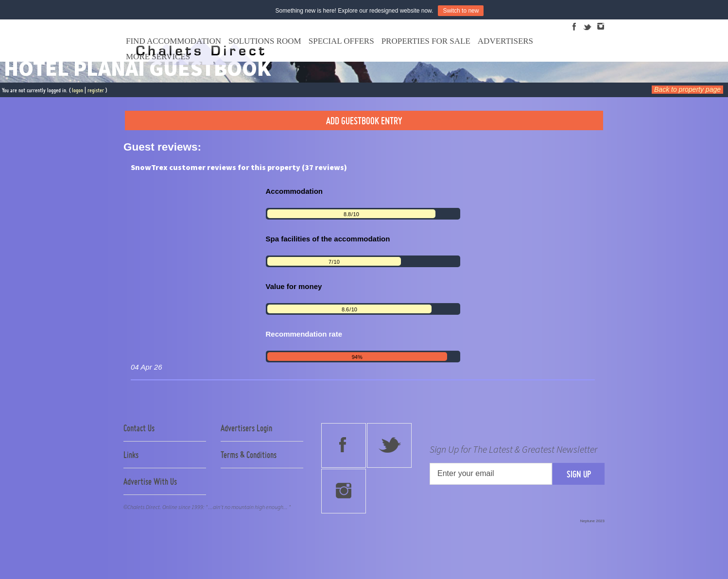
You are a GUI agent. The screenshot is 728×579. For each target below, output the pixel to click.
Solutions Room (265, 41)
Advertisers (505, 41)
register (96, 90)
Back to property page (687, 89)
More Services (158, 57)
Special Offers (341, 41)
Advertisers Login (246, 428)
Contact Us (139, 428)
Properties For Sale (426, 41)
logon (78, 90)
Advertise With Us (150, 481)
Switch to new (461, 11)
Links (131, 455)
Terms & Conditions (249, 455)
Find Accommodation (173, 41)
